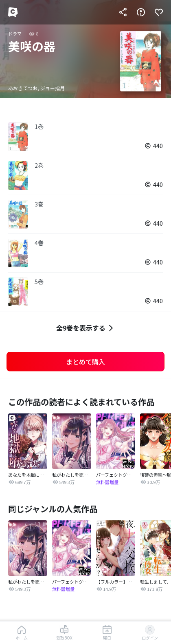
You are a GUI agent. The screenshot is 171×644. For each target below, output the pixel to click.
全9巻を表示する (86, 328)
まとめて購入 (85, 362)
